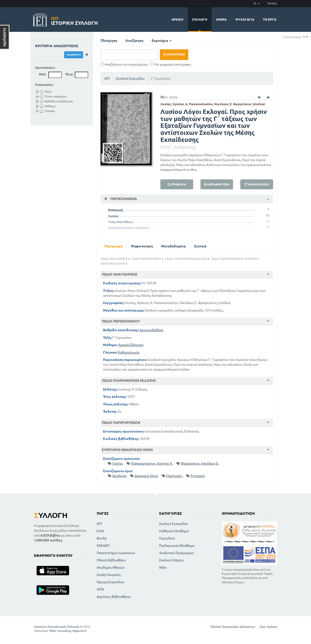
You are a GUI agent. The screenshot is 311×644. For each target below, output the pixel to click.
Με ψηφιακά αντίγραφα (171, 64)
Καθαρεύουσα (129, 352)
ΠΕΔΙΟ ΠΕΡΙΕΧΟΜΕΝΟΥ (146, 259)
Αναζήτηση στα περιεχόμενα (124, 64)
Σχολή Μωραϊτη (109, 575)
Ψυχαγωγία (245, 19)
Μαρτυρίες (174, 476)
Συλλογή (200, 19)
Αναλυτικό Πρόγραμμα (176, 553)
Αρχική (177, 19)
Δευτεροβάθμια (151, 330)
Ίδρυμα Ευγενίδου (110, 582)
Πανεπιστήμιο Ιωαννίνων (116, 553)
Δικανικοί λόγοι (146, 476)
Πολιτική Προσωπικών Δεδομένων (233, 627)
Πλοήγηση (109, 41)
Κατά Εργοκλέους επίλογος (129, 228)
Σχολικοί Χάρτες (171, 560)
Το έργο (270, 19)
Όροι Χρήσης (268, 627)
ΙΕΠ (107, 78)
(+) (304, 37)
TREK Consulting (60, 631)
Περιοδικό (167, 538)
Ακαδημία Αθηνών (111, 567)
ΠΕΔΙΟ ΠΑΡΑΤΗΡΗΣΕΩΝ (226, 259)
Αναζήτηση (134, 41)
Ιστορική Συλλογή (74, 20)
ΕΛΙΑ (100, 531)
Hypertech (79, 631)
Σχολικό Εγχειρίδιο (130, 78)
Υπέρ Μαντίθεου (121, 222)
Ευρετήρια (162, 41)
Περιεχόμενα (123, 199)
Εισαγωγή (116, 210)
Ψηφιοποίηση (142, 246)
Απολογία (119, 476)
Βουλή (102, 538)
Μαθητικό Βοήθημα (174, 531)
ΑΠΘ (100, 589)
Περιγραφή (114, 246)
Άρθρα (221, 19)
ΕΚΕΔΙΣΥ (103, 546)
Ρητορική (198, 476)
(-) (307, 37)
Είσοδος (272, 3)
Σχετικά (200, 246)
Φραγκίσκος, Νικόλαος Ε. (200, 463)
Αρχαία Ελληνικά (131, 345)
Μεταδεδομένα (173, 246)
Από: (43, 74)
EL (257, 3)
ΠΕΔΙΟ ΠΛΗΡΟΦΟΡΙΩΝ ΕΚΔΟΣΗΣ (186, 259)
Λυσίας (113, 216)
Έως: (69, 74)
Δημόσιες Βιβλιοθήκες (114, 597)
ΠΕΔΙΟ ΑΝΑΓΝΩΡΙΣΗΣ (114, 259)
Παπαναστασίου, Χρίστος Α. (152, 463)
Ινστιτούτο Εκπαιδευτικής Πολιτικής (57, 627)
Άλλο (163, 567)
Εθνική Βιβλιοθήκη (111, 560)
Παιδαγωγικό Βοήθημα (177, 546)
